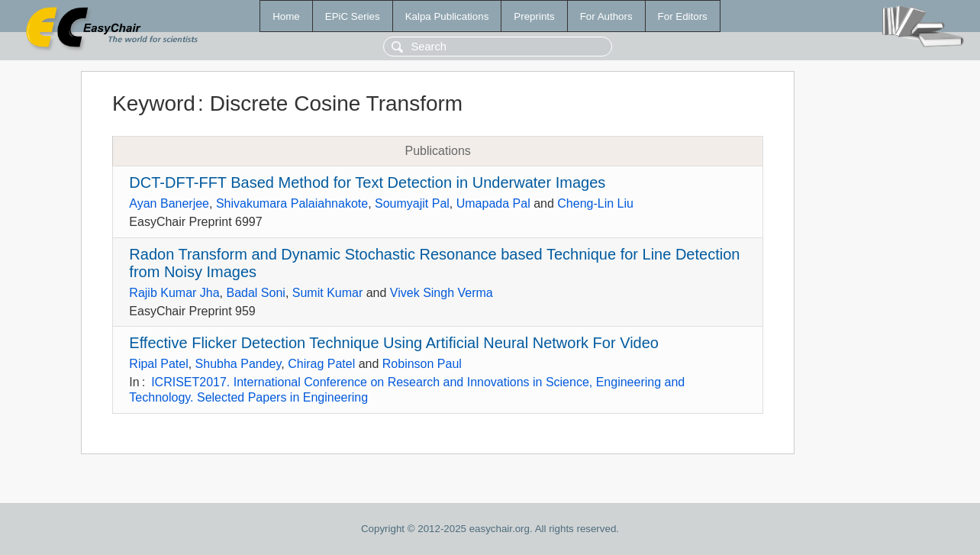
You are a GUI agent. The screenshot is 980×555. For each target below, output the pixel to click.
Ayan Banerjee (169, 203)
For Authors (606, 16)
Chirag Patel (321, 364)
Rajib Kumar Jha (174, 293)
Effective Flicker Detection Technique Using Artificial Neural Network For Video (394, 343)
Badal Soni (256, 293)
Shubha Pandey (239, 364)
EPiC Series (353, 16)
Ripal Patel (158, 364)
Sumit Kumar (327, 293)
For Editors (683, 16)
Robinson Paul (422, 364)
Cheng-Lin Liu (595, 203)
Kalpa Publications (447, 16)
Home (286, 16)
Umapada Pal (493, 203)
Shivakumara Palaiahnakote (292, 203)
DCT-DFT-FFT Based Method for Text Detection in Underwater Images (367, 182)
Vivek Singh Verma (442, 293)
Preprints (534, 16)
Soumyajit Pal (412, 203)
